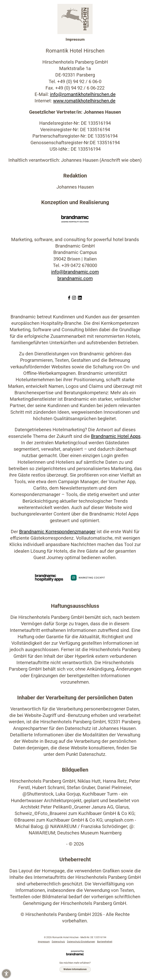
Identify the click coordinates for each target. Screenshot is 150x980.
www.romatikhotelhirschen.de (84, 101)
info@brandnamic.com (75, 272)
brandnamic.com (75, 278)
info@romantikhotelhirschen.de (83, 94)
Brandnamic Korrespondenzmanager (57, 532)
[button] (6, 974)
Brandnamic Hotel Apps (116, 436)
